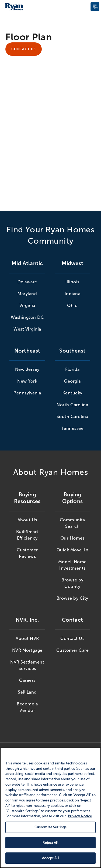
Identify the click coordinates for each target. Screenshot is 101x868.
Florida (72, 369)
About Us (27, 520)
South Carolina (72, 417)
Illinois (72, 282)
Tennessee (73, 428)
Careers (27, 680)
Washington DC (27, 317)
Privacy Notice (80, 816)
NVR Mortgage (27, 650)
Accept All (50, 858)
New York (27, 381)
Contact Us (24, 49)
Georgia (72, 381)
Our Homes (73, 538)
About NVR (27, 638)
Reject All (50, 843)
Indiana (73, 294)
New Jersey (27, 369)
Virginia (27, 305)
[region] (50, 808)
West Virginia (27, 329)
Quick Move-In (73, 550)
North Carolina (72, 405)
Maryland (27, 294)
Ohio (72, 305)
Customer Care (73, 650)
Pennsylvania (27, 393)
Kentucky (72, 393)
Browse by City (72, 598)
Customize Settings (50, 827)
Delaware (27, 282)
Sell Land (27, 692)
